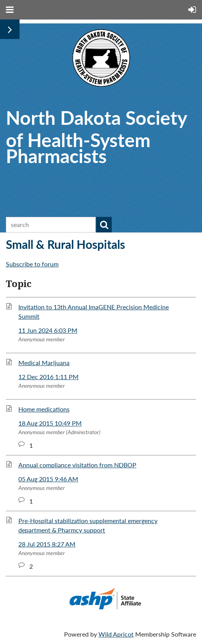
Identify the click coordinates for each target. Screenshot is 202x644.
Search (104, 225)
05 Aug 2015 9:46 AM (48, 479)
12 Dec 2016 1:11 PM (48, 377)
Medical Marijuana (44, 363)
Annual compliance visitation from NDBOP (77, 465)
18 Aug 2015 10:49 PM (50, 423)
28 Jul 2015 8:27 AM (47, 544)
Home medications (44, 409)
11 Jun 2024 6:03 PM (48, 330)
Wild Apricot (116, 634)
